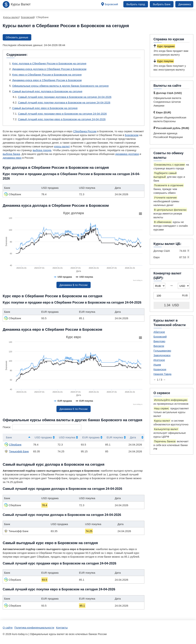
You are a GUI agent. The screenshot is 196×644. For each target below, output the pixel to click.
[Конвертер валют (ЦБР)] (172, 296)
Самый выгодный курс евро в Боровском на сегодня (45, 108)
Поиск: (42, 427)
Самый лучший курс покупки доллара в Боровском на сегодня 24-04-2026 (64, 102)
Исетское (159, 360)
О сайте (8, 628)
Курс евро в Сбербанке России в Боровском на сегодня (47, 75)
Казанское (160, 369)
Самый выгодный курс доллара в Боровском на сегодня (47, 91)
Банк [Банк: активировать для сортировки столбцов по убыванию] (9, 437)
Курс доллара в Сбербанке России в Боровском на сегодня (49, 63)
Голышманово (162, 351)
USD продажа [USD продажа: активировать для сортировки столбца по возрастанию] (43, 437)
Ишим (157, 365)
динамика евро (12, 158)
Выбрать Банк (162, 4)
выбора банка (11, 154)
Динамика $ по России (74, 285)
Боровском (132, 135)
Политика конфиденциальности (34, 628)
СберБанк (13, 444)
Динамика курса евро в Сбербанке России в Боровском (47, 80)
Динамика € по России (74, 409)
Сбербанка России (85, 131)
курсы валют (62, 146)
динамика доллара (127, 154)
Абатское (159, 332)
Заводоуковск (162, 355)
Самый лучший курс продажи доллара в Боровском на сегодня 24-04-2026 (65, 97)
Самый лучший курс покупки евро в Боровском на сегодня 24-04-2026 (62, 119)
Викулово (159, 341)
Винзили (159, 346)
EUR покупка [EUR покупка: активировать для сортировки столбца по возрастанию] (115, 437)
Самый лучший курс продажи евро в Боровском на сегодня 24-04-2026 (62, 114)
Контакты (62, 628)
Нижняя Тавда (163, 374)
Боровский (111, 4)
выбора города (42, 150)
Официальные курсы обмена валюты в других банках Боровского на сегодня (60, 86)
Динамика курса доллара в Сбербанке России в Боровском (49, 69)
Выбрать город (136, 4)
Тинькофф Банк (17, 451)
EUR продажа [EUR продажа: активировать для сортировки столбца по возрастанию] (91, 437)
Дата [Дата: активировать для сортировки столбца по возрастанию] (133, 437)
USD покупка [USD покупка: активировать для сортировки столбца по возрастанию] (67, 437)
